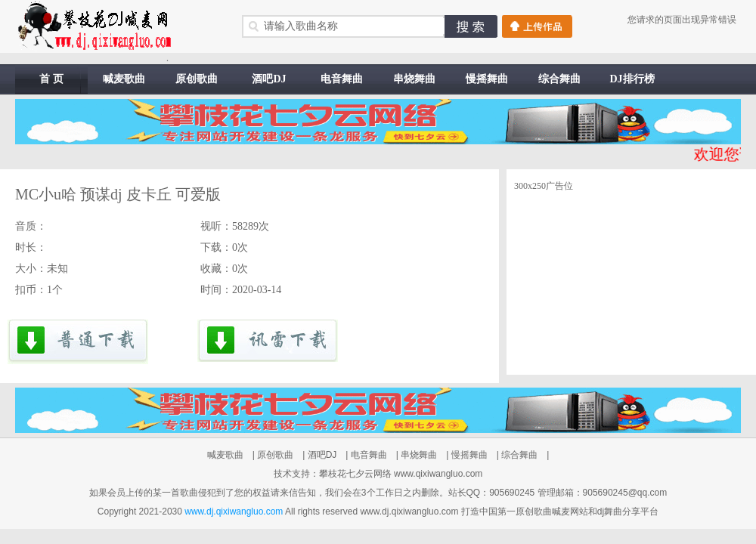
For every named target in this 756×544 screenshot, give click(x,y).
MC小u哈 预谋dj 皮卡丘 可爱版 (118, 194)
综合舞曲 (559, 79)
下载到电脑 (78, 342)
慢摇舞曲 (487, 79)
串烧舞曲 (414, 79)
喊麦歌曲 (124, 79)
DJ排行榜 (632, 79)
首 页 (51, 79)
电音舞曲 (342, 79)
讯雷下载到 (268, 342)
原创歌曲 (197, 79)
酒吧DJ (269, 79)
